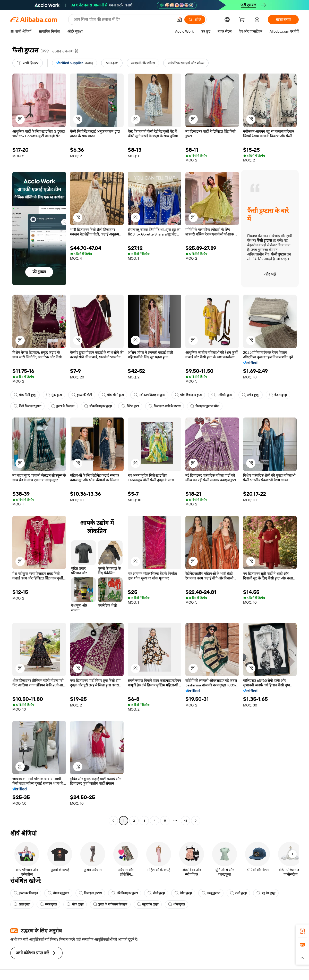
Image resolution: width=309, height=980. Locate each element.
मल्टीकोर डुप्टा (222, 395)
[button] (179, 20)
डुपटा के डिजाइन (63, 406)
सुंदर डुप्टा (54, 395)
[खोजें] (195, 20)
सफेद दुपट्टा (251, 395)
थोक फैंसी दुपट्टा (25, 395)
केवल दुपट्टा (278, 395)
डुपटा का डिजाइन (26, 893)
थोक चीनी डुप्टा (113, 395)
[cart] (243, 20)
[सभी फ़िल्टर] (28, 63)
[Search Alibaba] (123, 20)
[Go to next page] (196, 821)
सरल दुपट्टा (48, 904)
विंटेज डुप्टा (130, 406)
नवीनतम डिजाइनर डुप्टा (149, 395)
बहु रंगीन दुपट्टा (148, 904)
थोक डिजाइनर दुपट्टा (98, 406)
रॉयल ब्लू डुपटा (58, 893)
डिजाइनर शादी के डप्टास (165, 406)
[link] (302, 931)
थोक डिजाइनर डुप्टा (188, 395)
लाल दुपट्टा (22, 904)
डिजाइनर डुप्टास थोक (205, 406)
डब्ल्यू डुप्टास (211, 893)
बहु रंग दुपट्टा (266, 893)
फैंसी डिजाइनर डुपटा (27, 406)
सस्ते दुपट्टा (238, 893)
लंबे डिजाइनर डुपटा (125, 893)
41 (185, 821)
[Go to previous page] (113, 821)
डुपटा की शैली (82, 395)
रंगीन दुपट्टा (183, 893)
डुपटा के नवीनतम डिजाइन (110, 904)
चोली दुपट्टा (156, 893)
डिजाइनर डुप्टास (90, 893)
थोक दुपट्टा (75, 904)
